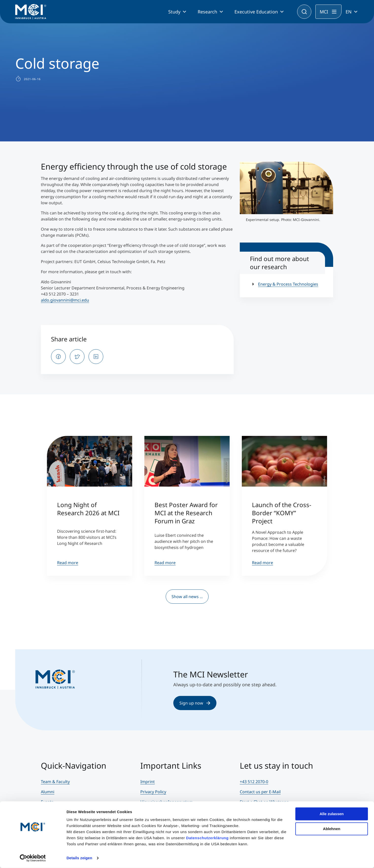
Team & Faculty (55, 782)
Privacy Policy (153, 792)
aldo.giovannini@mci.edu (65, 300)
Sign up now (195, 703)
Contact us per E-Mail (260, 792)
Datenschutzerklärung (207, 838)
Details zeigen (79, 858)
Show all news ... (187, 597)
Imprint (148, 782)
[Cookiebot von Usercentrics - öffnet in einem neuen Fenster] (33, 858)
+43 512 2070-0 (254, 782)
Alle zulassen (331, 814)
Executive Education (256, 12)
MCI (324, 12)
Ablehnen (332, 829)
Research (207, 12)
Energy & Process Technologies (288, 284)
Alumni (48, 792)
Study (174, 12)
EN (349, 12)
